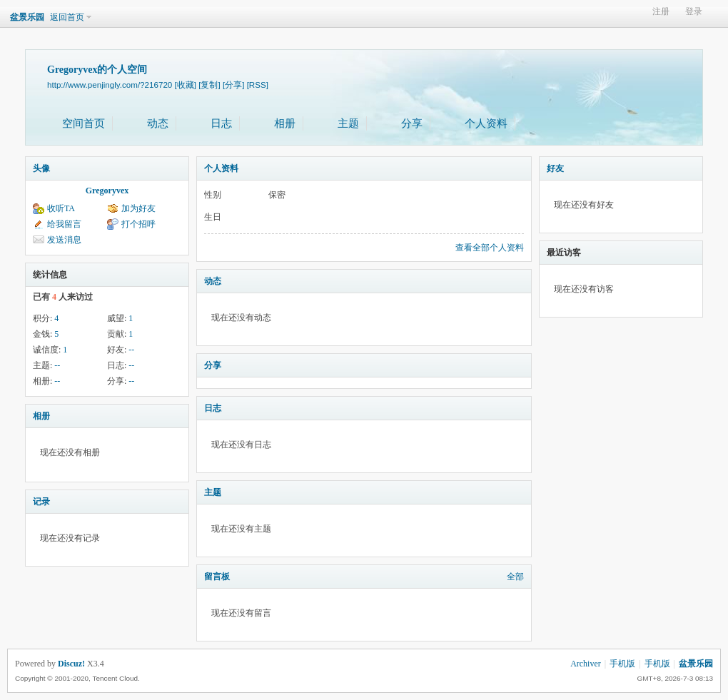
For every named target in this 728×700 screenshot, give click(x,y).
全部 (515, 577)
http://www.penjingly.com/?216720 (110, 85)
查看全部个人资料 (490, 248)
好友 (555, 168)
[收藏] (186, 85)
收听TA (61, 208)
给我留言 (64, 224)
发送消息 (64, 240)
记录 (41, 502)
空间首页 (84, 123)
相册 (285, 123)
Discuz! (71, 664)
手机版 (622, 664)
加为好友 (138, 208)
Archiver (586, 664)
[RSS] (258, 85)
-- (131, 350)
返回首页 (67, 17)
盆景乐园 (27, 17)
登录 (694, 12)
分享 (412, 123)
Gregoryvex (107, 191)
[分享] (233, 85)
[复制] (209, 85)
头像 (41, 168)
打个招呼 (138, 224)
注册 (661, 12)
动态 (158, 123)
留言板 (217, 577)
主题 (348, 123)
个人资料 (486, 123)
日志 (221, 123)
